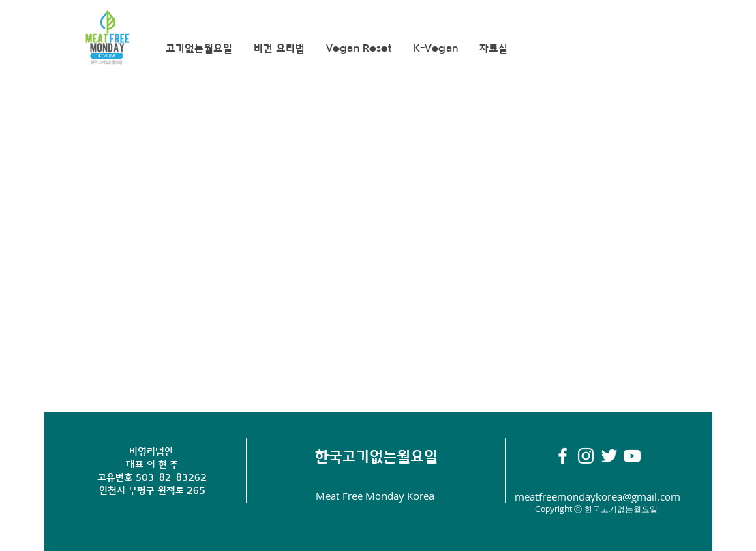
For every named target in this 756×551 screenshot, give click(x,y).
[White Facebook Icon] (563, 456)
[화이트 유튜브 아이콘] (632, 456)
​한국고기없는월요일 (376, 457)
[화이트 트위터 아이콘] (609, 456)
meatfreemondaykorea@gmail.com (598, 496)
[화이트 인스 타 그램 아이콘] (586, 456)
